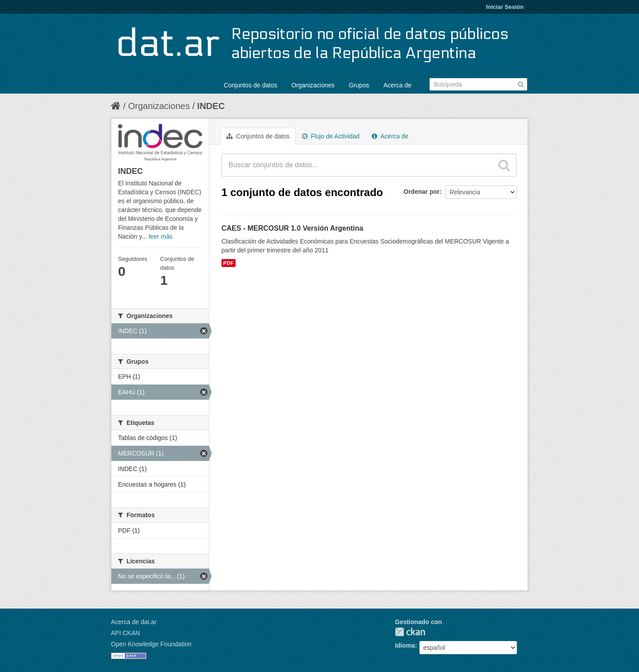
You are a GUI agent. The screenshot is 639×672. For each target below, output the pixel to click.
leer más (161, 236)
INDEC (211, 106)
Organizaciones (313, 85)
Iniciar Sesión (505, 7)
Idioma (405, 645)
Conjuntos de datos (250, 85)
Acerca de (397, 85)
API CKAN (125, 633)
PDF (229, 263)
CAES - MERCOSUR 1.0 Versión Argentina (292, 228)
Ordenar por (422, 192)
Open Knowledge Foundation (151, 644)
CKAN (410, 632)
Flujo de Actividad (331, 136)
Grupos (359, 85)
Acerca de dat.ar (134, 622)
